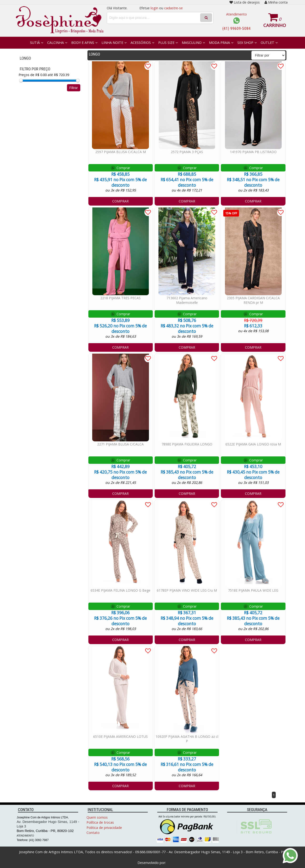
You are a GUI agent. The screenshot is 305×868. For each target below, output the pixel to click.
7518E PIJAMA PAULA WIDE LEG (253, 590)
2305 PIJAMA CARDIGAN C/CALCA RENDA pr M (253, 300)
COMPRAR (120, 201)
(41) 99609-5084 (236, 28)
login (154, 8)
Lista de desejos (245, 2)
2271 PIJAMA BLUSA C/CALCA (120, 444)
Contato (93, 833)
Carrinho (275, 25)
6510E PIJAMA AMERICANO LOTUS (120, 736)
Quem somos (97, 817)
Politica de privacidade (104, 828)
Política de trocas (100, 822)
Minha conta (276, 2)
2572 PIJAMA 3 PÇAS (187, 152)
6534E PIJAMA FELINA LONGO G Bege (120, 590)
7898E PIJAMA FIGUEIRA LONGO (187, 444)
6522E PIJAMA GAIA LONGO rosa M (253, 444)
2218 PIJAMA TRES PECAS (120, 298)
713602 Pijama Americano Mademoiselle (187, 300)
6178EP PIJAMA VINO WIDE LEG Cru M (187, 590)
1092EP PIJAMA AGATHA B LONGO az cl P (187, 739)
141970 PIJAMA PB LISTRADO (253, 152)
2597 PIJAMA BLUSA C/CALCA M (121, 152)
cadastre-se (173, 8)
